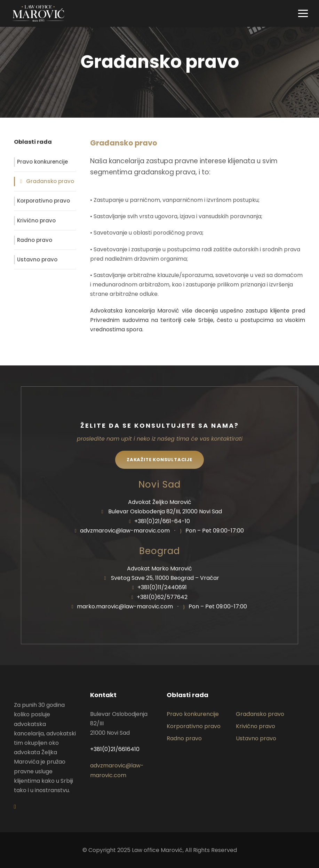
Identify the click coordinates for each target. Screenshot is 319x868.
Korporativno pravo (43, 201)
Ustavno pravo (37, 259)
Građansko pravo (50, 181)
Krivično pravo (36, 220)
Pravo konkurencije (42, 162)
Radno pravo (35, 240)
